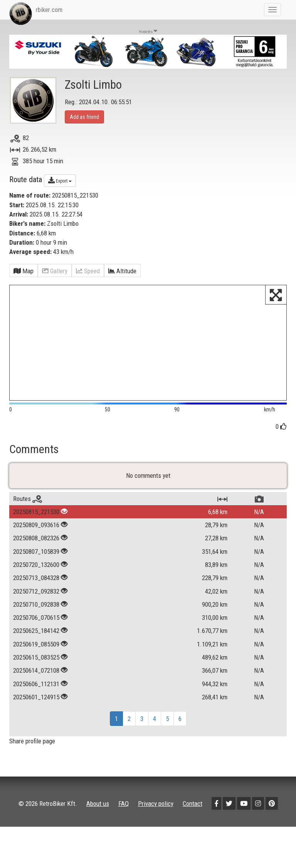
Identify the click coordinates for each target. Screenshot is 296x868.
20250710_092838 (36, 604)
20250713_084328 (36, 578)
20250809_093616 (36, 525)
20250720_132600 (36, 565)
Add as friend (84, 117)
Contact (193, 804)
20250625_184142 (36, 631)
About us (98, 804)
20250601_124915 (36, 697)
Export (60, 180)
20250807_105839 (36, 552)
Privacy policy (156, 804)
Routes (28, 499)
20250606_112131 (36, 684)
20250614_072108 (36, 670)
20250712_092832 (36, 591)
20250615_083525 (36, 657)
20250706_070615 (36, 618)
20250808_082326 (36, 538)
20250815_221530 (36, 512)
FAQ (124, 804)
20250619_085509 (36, 644)
